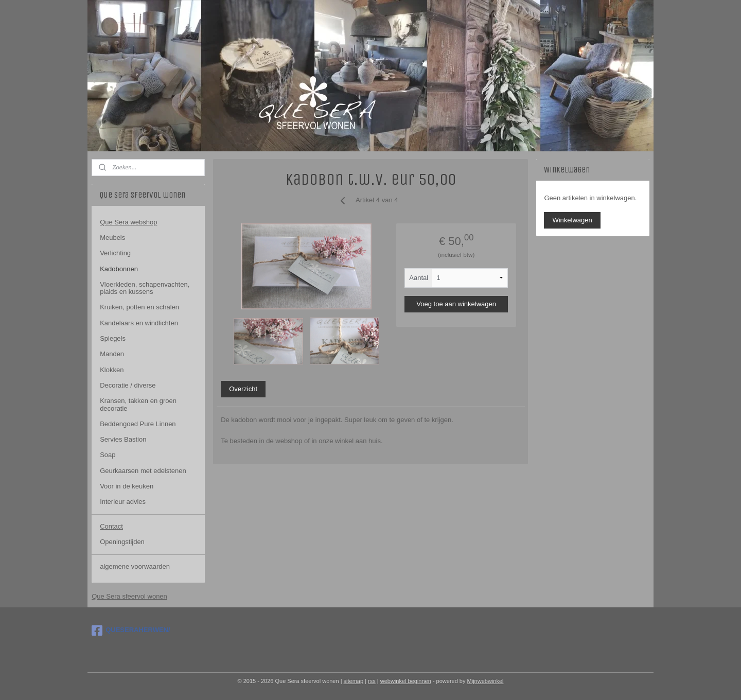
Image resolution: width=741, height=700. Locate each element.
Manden (112, 354)
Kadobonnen (119, 269)
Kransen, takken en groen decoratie (138, 404)
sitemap (354, 681)
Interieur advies (123, 502)
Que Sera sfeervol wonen (129, 596)
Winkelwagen (572, 220)
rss (372, 681)
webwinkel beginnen (406, 681)
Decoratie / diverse (128, 385)
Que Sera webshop (128, 222)
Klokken (112, 370)
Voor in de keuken (127, 486)
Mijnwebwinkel (486, 681)
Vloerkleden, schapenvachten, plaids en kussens (145, 288)
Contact (111, 526)
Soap (108, 455)
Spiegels (113, 338)
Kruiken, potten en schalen (139, 307)
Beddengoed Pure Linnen (138, 424)
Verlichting (115, 253)
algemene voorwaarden (135, 566)
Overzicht (243, 389)
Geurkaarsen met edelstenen (143, 471)
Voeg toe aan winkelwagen (456, 304)
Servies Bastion (123, 439)
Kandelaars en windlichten (139, 323)
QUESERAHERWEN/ (131, 631)
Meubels (112, 238)
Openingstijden (122, 542)
